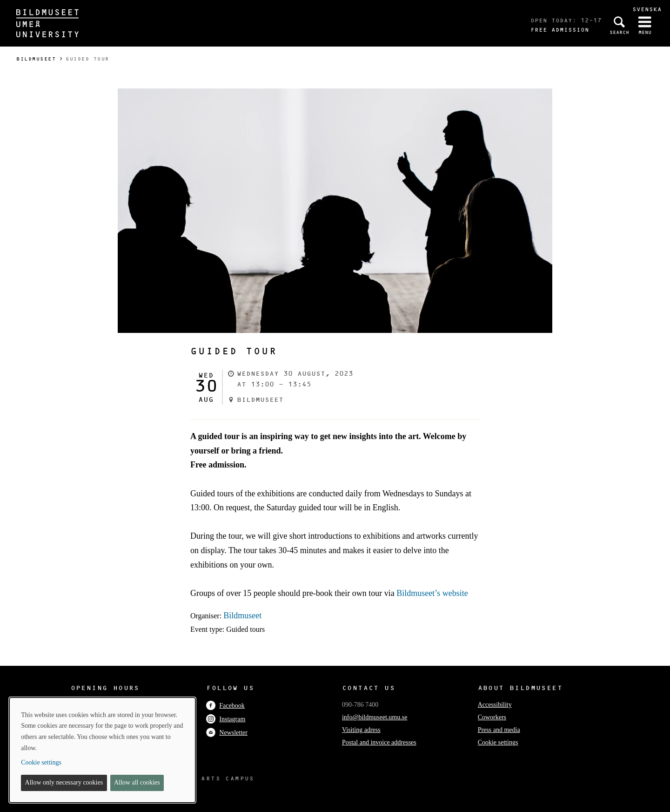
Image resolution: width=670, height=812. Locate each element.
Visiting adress (361, 730)
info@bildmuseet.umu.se (375, 717)
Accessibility (495, 705)
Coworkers (492, 717)
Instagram (226, 719)
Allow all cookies (137, 782)
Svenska (647, 9)
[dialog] (102, 750)
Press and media (499, 730)
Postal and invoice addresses (379, 742)
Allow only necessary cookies (64, 782)
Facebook (225, 706)
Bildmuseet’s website (432, 593)
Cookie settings (498, 742)
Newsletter (227, 733)
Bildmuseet (36, 59)
